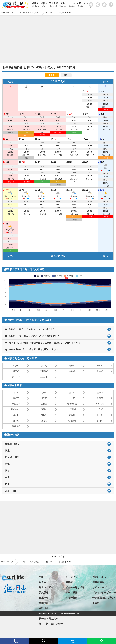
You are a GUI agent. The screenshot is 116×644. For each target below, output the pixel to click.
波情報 (44, 5)
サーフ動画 (72, 593)
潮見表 (35, 5)
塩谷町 (72, 371)
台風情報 (44, 598)
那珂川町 (16, 426)
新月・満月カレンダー (51, 624)
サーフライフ (7, 562)
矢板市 (72, 366)
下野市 (44, 409)
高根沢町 (44, 371)
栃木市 (72, 393)
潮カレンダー (46, 588)
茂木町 (44, 366)
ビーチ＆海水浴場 (75, 588)
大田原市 (16, 404)
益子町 (16, 371)
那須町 (100, 421)
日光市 (44, 398)
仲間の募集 (72, 598)
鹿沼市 (16, 398)
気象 (63, 5)
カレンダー (52, 75)
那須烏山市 (16, 409)
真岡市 (100, 398)
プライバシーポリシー (104, 593)
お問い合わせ (81, 5)
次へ (105, 82)
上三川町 (44, 377)
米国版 (96, 603)
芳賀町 (72, 415)
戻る (11, 82)
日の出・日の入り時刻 (30, 562)
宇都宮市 (16, 393)
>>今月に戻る (58, 256)
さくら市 (16, 377)
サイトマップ (99, 588)
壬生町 (100, 371)
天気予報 (53, 5)
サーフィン (72, 5)
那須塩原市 (72, 404)
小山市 (72, 398)
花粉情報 (44, 608)
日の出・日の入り (48, 619)
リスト (66, 75)
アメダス (44, 613)
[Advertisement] (58, 40)
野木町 (100, 366)
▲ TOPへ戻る (58, 557)
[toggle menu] (112, 4)
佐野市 (100, 393)
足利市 (44, 393)
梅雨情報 (44, 603)
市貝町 (16, 366)
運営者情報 (98, 582)
